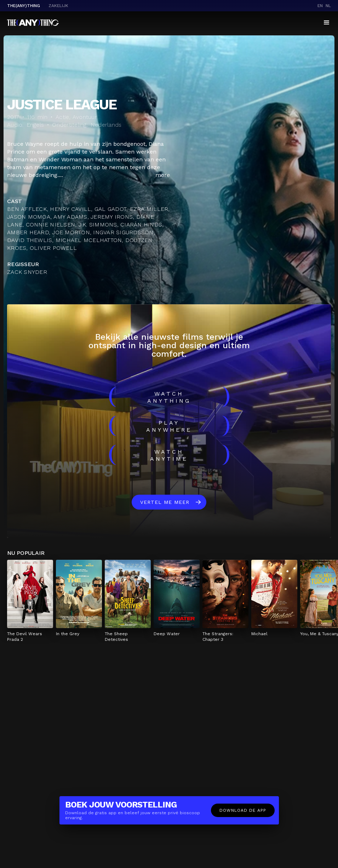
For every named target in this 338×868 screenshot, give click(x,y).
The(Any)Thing (24, 6)
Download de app (243, 810)
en (320, 6)
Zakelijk (58, 6)
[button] (327, 23)
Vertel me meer (165, 502)
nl (328, 6)
